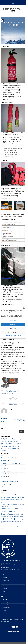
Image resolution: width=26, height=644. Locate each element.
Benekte (13, 329)
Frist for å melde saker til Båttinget (10, 446)
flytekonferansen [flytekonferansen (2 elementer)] (5, 503)
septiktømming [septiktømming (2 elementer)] (16, 523)
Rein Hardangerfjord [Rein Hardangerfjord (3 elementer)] (6, 523)
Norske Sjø (6, 586)
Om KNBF (5, 599)
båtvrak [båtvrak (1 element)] (7, 499)
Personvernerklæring (16, 335)
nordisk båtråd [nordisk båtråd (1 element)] (18, 514)
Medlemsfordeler (7, 583)
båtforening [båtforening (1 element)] (9, 498)
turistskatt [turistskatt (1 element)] (5, 527)
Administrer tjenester (13, 320)
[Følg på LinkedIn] (14, 627)
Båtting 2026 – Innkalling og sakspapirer (12, 439)
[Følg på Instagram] (12, 627)
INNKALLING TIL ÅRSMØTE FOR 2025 (11, 444)
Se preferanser (13, 332)
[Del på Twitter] (13, 398)
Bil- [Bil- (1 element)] (23, 495)
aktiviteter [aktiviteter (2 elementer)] (10, 495)
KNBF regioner (7, 602)
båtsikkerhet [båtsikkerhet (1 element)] (22, 498)
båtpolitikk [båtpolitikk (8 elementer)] (15, 497)
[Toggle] (24, 468)
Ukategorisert (5, 484)
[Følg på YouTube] (17, 627)
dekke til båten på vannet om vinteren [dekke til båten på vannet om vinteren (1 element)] (16, 499)
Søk (2, 428)
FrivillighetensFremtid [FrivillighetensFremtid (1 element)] (13, 503)
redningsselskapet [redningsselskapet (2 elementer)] (10, 521)
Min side (5, 578)
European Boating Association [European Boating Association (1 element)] (16, 501)
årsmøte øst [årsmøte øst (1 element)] (3, 529)
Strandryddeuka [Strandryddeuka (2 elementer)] (13, 525)
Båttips (3, 466)
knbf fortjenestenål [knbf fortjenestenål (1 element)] (14, 505)
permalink (15, 405)
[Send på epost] (15, 398)
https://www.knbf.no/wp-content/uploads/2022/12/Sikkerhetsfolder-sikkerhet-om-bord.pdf (13, 392)
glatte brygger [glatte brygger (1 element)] (20, 503)
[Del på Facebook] (11, 398)
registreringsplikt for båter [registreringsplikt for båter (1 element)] (19, 521)
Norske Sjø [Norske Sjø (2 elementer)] (12, 516)
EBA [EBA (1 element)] (10, 501)
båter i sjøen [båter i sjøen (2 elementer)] (4, 497)
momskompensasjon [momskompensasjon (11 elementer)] (9, 509)
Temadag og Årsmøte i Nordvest (10, 441)
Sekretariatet (6, 608)
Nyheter (3, 476)
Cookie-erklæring (8, 335)
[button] (24, 308)
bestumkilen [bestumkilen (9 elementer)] (17, 495)
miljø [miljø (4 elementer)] (2, 506)
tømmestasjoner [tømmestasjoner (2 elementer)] (11, 527)
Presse (5, 610)
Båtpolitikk (4, 461)
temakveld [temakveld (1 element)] (19, 525)
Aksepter (13, 325)
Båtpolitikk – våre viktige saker (9, 463)
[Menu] (2, 2)
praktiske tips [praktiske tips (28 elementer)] (10, 519)
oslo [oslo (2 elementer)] (2, 519)
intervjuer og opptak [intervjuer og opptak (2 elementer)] (6, 505)
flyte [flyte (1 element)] (23, 501)
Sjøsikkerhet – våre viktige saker (10, 482)
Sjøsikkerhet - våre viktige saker (13, 7)
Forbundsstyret (7, 605)
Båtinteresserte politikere (8, 458)
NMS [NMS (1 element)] (14, 514)
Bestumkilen (5, 468)
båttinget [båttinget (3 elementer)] (3, 499)
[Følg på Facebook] (9, 627)
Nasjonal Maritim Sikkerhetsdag (10, 474)
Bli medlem (6, 580)
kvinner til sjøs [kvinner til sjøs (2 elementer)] (21, 505)
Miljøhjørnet (4, 471)
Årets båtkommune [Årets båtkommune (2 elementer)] (19, 527)
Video (3, 487)
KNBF (21, 15)
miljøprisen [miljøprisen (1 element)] (6, 507)
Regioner (4, 479)
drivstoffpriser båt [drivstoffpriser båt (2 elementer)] (5, 501)
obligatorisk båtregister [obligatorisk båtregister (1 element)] (19, 516)
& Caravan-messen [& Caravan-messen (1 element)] (4, 495)
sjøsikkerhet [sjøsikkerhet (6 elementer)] (5, 525)
